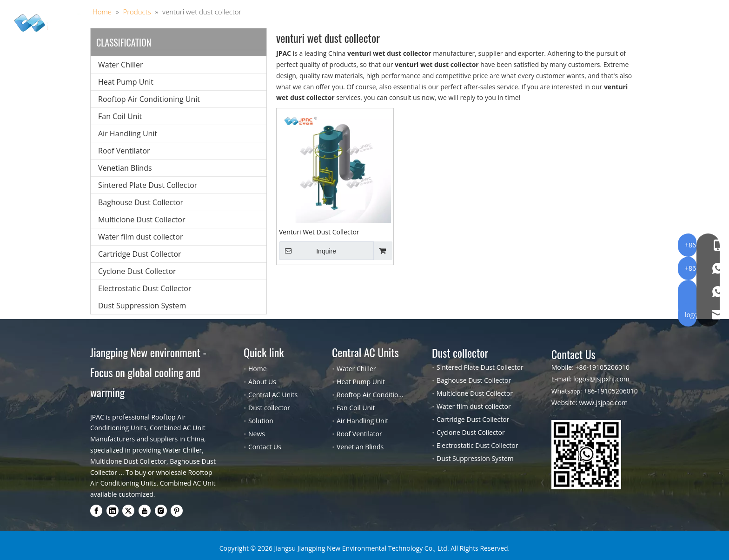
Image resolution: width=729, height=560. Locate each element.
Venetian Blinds (125, 168)
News (257, 434)
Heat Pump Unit (126, 82)
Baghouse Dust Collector (141, 202)
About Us (436, 26)
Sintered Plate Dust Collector (148, 185)
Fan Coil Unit (120, 116)
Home (196, 26)
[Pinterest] (177, 511)
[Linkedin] (113, 511)
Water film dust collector (140, 237)
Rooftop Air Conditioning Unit (149, 99)
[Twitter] (128, 511)
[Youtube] (145, 511)
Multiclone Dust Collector (142, 220)
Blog (479, 26)
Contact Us (524, 26)
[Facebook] (96, 511)
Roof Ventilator (124, 151)
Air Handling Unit (128, 133)
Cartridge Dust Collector (140, 254)
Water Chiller (121, 65)
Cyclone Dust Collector (137, 271)
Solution (387, 26)
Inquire (308, 251)
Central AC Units (255, 26)
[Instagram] (161, 511)
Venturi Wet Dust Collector (319, 232)
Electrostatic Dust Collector (145, 288)
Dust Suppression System (142, 306)
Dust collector (329, 26)
